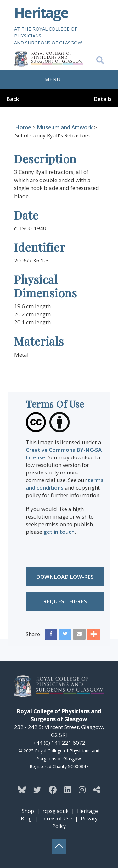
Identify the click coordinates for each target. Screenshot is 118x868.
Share (33, 634)
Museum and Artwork (65, 127)
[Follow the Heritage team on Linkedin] (68, 790)
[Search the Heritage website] (96, 59)
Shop (28, 811)
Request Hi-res (65, 601)
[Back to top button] (59, 847)
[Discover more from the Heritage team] (97, 790)
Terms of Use (56, 819)
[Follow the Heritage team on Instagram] (82, 790)
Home (23, 127)
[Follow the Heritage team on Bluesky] (22, 790)
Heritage (41, 12)
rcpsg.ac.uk (56, 811)
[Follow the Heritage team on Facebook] (53, 790)
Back (13, 99)
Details (103, 99)
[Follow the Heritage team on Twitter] (37, 790)
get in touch (59, 532)
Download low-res (65, 577)
